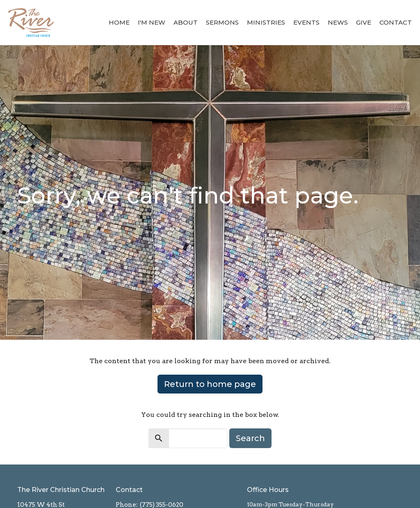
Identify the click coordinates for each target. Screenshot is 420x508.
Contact (396, 22)
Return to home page (210, 384)
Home (119, 22)
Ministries (266, 22)
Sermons (222, 22)
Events (306, 22)
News (338, 22)
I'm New (152, 22)
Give (364, 22)
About (186, 22)
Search (250, 438)
